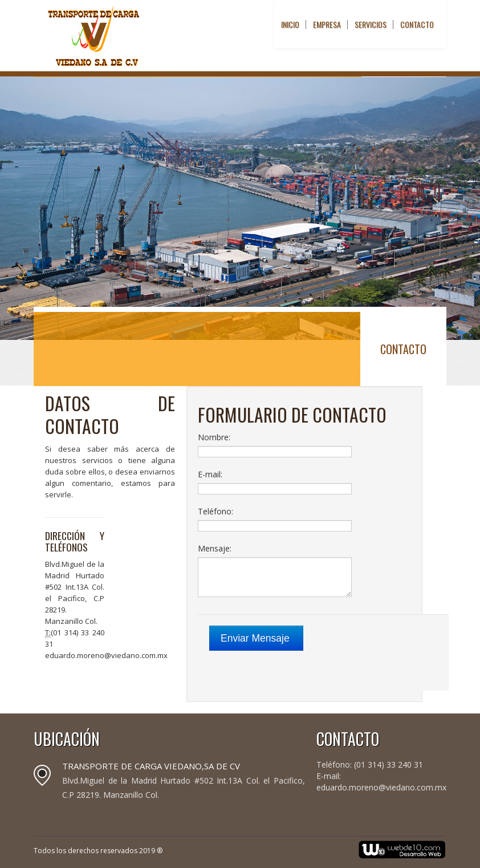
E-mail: (210, 474)
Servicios (371, 24)
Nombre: (214, 437)
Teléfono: (215, 511)
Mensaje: (215, 548)
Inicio (290, 24)
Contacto (417, 24)
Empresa (327, 24)
